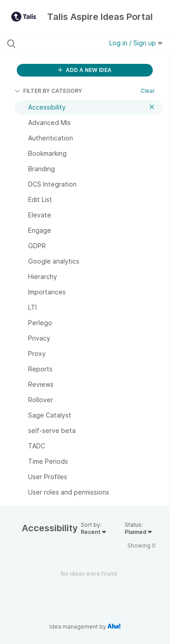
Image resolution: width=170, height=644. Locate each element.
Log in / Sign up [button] (136, 43)
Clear (148, 91)
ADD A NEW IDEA (85, 70)
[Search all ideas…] (54, 43)
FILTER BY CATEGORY (48, 91)
